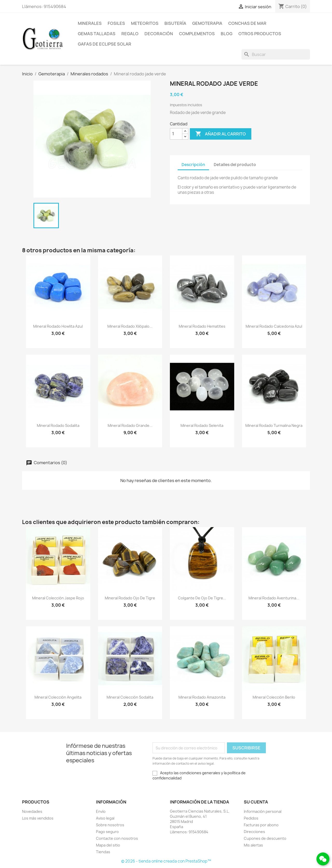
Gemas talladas (97, 34)
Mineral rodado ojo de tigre (130, 598)
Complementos (197, 34)
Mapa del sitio (108, 845)
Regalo (130, 34)
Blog (227, 34)
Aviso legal (105, 818)
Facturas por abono (261, 825)
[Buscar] (276, 54)
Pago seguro (107, 832)
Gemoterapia (207, 23)
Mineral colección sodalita (130, 697)
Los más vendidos (38, 818)
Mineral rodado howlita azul (58, 326)
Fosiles (116, 23)
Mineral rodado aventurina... (274, 598)
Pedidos (251, 818)
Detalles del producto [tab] (235, 165)
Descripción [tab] (193, 165)
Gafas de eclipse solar (105, 44)
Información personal (263, 811)
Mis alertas (253, 845)
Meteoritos (145, 23)
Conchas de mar (247, 23)
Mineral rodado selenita (202, 425)
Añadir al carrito (221, 134)
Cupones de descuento (265, 838)
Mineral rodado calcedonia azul (274, 326)
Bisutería (175, 23)
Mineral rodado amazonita (202, 697)
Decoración (159, 34)
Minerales (90, 23)
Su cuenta (256, 802)
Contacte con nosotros (117, 838)
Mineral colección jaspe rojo (58, 598)
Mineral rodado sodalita (58, 425)
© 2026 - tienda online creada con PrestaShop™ (166, 861)
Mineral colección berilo (274, 697)
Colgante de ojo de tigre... (202, 598)
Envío (101, 811)
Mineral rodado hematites (202, 326)
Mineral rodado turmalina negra (274, 425)
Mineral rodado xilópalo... (130, 326)
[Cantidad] (176, 134)
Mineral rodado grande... (130, 425)
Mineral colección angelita (58, 697)
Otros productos (260, 34)
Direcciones (254, 832)
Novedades (32, 811)
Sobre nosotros (110, 825)
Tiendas (103, 852)
